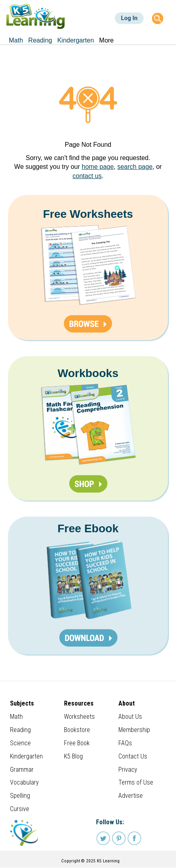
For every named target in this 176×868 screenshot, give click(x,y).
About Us (130, 717)
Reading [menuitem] (40, 40)
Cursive (20, 809)
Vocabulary (24, 782)
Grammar (22, 770)
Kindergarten (26, 756)
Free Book (77, 743)
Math (16, 717)
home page (98, 167)
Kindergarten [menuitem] (76, 40)
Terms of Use (136, 782)
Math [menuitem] (16, 40)
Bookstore (77, 730)
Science (20, 743)
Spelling (20, 796)
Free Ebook (88, 528)
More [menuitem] (106, 40)
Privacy (128, 770)
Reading (20, 730)
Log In (129, 18)
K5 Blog (73, 756)
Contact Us (133, 756)
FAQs (125, 743)
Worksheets (79, 717)
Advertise (131, 796)
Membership (134, 730)
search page (135, 167)
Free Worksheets (88, 214)
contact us (87, 176)
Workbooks (88, 373)
